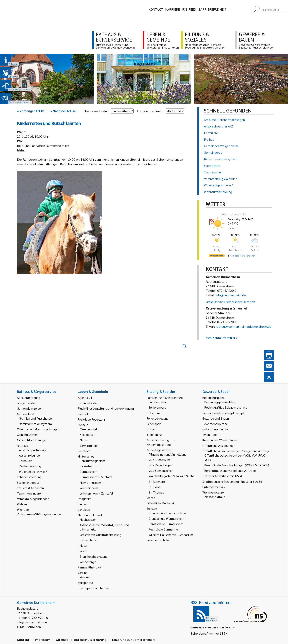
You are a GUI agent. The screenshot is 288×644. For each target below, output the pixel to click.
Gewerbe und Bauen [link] (216, 418)
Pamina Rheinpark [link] (90, 567)
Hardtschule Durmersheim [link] (166, 524)
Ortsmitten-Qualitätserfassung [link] (101, 535)
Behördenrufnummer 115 (208, 633)
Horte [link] (150, 429)
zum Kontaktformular (220, 338)
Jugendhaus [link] (154, 434)
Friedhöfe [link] (84, 451)
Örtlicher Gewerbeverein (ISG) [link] (222, 476)
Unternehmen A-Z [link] (214, 487)
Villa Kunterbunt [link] (159, 460)
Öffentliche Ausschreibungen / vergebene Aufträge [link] (236, 451)
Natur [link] (84, 440)
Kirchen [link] (83, 504)
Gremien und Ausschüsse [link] (35, 418)
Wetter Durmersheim (236, 214)
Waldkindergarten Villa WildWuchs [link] (171, 476)
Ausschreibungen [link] (30, 455)
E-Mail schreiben (29, 627)
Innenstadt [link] (210, 434)
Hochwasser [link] (88, 519)
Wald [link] (83, 551)
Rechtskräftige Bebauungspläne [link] (226, 407)
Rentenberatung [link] (30, 466)
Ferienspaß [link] (154, 424)
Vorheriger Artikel (31, 111)
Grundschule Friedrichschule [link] (167, 513)
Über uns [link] (154, 413)
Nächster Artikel (63, 111)
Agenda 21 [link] (85, 398)
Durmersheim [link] (88, 471)
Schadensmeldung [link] (29, 477)
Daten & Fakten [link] (88, 403)
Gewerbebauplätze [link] (215, 424)
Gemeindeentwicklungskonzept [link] (223, 413)
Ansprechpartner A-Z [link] (33, 450)
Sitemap (62, 640)
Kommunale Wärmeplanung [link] (221, 440)
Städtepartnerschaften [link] (93, 588)
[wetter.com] (217, 256)
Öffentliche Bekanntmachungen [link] (38, 429)
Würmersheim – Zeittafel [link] (96, 493)
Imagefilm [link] (85, 499)
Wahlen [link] (22, 504)
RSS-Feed (189, 9)
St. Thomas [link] (156, 492)
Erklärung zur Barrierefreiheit (133, 640)
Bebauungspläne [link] (213, 398)
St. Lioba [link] (154, 487)
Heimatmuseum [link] (90, 482)
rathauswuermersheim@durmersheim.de (244, 326)
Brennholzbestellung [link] (94, 556)
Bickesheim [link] (87, 466)
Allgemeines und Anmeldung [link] (168, 454)
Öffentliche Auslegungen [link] (219, 445)
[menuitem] (233, 9)
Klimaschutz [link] (88, 540)
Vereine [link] (85, 577)
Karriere (172, 9)
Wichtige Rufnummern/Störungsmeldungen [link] (40, 512)
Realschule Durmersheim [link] (165, 529)
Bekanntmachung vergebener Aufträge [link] (230, 470)
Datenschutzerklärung (90, 640)
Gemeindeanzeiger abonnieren (211, 627)
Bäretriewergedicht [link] (93, 461)
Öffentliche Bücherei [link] (160, 503)
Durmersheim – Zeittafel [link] (96, 477)
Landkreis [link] (84, 509)
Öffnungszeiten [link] (27, 434)
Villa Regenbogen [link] (160, 465)
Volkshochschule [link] (158, 540)
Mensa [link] (151, 498)
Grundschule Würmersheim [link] (166, 518)
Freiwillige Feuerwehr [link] (91, 419)
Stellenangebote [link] (28, 482)
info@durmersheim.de (231, 295)
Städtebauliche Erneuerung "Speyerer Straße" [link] (233, 481)
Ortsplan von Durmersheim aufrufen (230, 302)
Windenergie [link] (88, 562)
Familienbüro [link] (157, 402)
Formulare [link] (26, 461)
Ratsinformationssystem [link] (35, 424)
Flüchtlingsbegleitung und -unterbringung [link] (106, 408)
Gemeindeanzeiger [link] (29, 408)
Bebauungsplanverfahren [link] (221, 402)
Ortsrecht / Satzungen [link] (32, 440)
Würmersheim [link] (89, 488)
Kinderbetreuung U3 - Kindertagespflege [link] (161, 442)
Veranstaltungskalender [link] (33, 499)
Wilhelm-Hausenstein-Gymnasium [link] (171, 535)
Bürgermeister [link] (26, 403)
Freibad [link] (83, 414)
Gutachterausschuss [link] (216, 429)
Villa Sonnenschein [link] (161, 470)
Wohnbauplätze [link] (213, 492)
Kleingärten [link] (87, 434)
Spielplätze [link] (85, 583)
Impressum (43, 640)
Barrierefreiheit (212, 9)
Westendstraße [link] (215, 497)
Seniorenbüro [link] (157, 407)
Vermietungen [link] (89, 445)
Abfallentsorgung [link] (29, 398)
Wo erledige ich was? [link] (33, 471)
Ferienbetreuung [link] (158, 418)
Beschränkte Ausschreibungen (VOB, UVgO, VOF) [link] (237, 465)
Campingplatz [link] (89, 429)
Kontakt (156, 9)
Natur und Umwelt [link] (90, 515)
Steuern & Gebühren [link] (30, 488)
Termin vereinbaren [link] (30, 493)
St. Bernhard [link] (157, 481)
